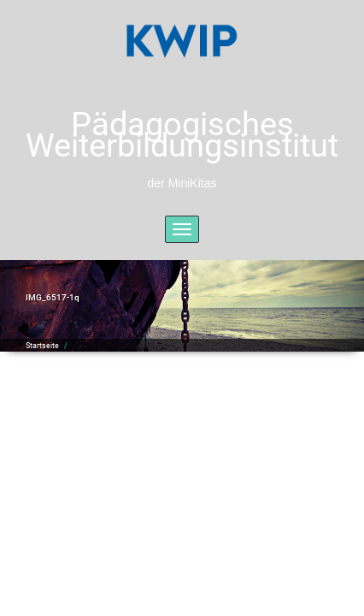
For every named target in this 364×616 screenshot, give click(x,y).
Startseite (42, 346)
